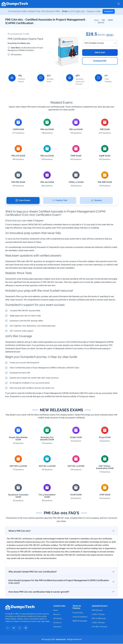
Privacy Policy (78, 613)
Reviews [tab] (96, 200)
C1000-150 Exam (98, 623)
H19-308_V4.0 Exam (100, 627)
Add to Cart (100, 52)
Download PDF (100, 61)
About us (57, 615)
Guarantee (57, 627)
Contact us (57, 623)
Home (96, 20)
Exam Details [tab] (23, 200)
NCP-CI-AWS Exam (99, 619)
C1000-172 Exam (98, 615)
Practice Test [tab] (60, 200)
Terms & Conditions (80, 617)
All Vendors (58, 619)
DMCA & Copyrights (80, 621)
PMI (103, 20)
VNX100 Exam (97, 611)
